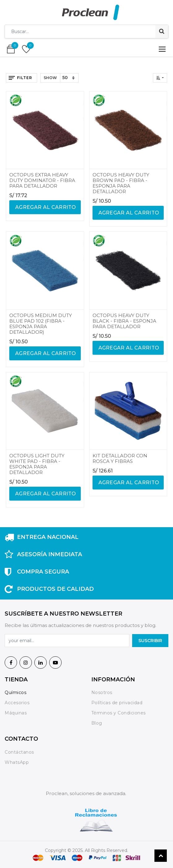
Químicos (15, 692)
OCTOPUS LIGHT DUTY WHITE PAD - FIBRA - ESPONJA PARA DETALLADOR (37, 464)
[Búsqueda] (162, 32)
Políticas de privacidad (117, 703)
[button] (160, 78)
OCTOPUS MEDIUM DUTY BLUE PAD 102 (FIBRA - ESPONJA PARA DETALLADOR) (41, 324)
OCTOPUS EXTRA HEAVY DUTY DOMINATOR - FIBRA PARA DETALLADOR (42, 180)
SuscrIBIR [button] (150, 641)
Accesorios (17, 703)
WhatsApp (17, 762)
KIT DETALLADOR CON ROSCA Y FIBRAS (120, 458)
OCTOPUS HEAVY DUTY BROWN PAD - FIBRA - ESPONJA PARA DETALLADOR (121, 183)
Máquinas (16, 713)
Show (50, 78)
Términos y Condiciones (119, 713)
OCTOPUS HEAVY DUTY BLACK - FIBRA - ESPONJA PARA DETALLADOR (124, 321)
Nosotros (103, 692)
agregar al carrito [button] (45, 207)
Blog (97, 723)
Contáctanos (19, 752)
